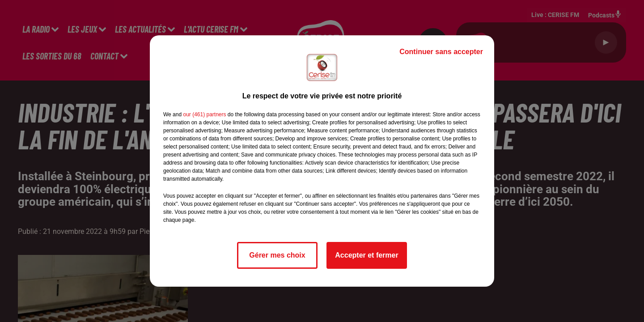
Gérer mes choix (277, 255)
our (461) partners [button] (204, 114)
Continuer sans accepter (441, 52)
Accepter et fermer (366, 255)
